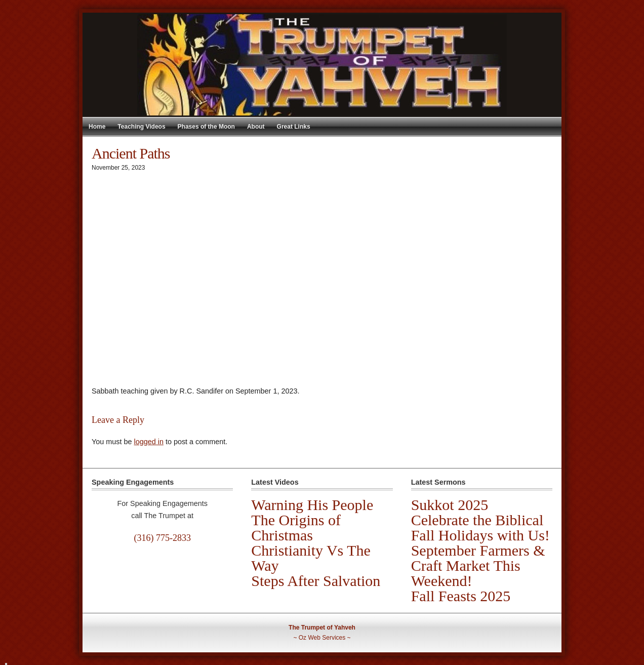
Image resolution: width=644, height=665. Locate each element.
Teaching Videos (141, 127)
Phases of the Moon (206, 127)
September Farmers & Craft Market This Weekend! (478, 565)
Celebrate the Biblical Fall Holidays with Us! (480, 527)
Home (97, 127)
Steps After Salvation (316, 581)
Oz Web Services (322, 638)
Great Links (294, 127)
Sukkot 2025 (450, 505)
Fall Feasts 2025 (461, 596)
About (256, 127)
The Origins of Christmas (296, 527)
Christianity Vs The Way (311, 558)
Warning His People (312, 505)
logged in (148, 442)
